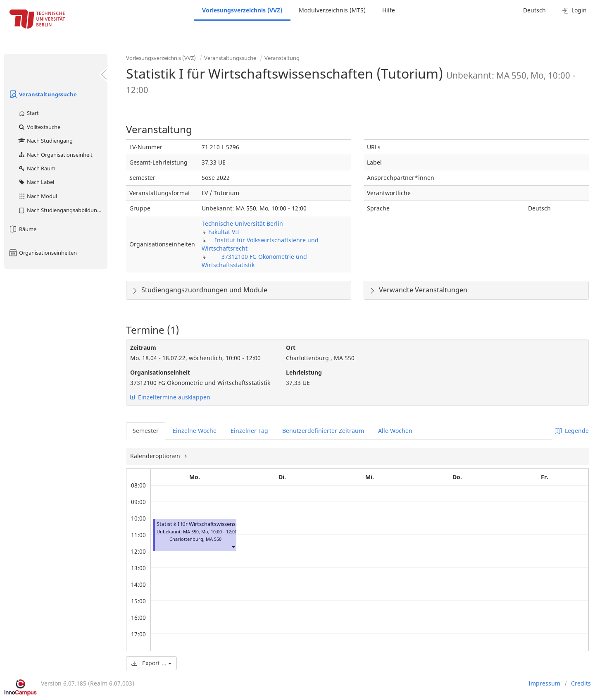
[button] (233, 546)
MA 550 (214, 539)
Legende (572, 431)
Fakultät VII (224, 232)
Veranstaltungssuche (43, 94)
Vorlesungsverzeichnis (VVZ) (242, 10)
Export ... (151, 663)
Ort (291, 348)
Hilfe (389, 10)
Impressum (544, 683)
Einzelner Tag (249, 431)
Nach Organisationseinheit (55, 155)
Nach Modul (37, 196)
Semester (146, 431)
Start (28, 113)
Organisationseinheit (160, 372)
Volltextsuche (39, 127)
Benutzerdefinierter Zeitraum (323, 431)
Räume (22, 229)
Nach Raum (37, 168)
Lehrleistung (304, 372)
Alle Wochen (395, 431)
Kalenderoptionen (156, 456)
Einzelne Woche (195, 431)
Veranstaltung (282, 58)
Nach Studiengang (45, 141)
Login (575, 10)
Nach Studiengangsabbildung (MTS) (63, 210)
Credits (581, 683)
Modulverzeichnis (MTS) (332, 10)
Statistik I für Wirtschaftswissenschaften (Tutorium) (220, 524)
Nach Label (36, 182)
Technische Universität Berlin (242, 223)
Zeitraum (143, 348)
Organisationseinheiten (43, 253)
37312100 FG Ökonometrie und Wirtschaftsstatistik (254, 261)
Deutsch (534, 10)
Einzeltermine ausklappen (170, 397)
